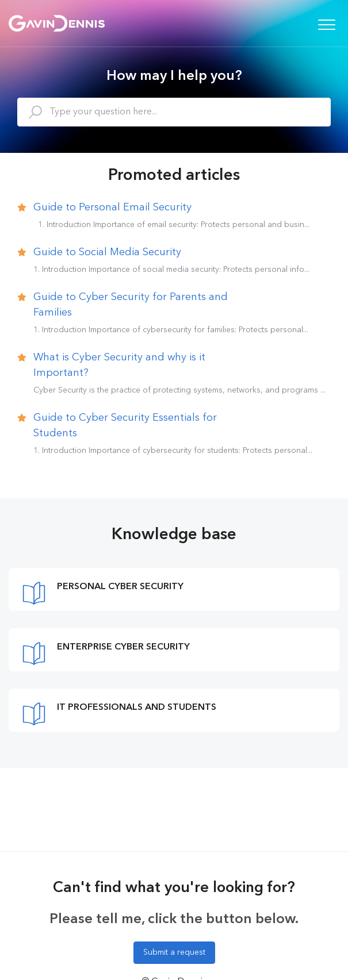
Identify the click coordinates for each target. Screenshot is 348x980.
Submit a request (174, 952)
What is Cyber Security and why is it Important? (119, 365)
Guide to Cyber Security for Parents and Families (131, 305)
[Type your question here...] (174, 112)
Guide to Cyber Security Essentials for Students (125, 426)
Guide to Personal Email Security (112, 207)
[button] (326, 24)
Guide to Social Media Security (107, 252)
